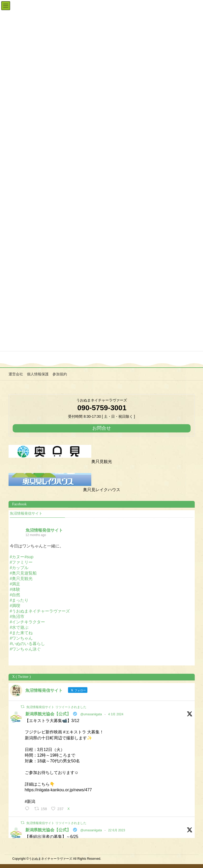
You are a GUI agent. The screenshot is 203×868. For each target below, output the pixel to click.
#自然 (15, 595)
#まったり (19, 600)
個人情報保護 (38, 374)
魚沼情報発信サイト (26, 513)
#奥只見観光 (21, 579)
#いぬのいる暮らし (28, 644)
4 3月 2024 (116, 714)
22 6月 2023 (116, 830)
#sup (29, 557)
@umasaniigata (91, 714)
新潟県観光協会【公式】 (48, 714)
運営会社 (16, 374)
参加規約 (60, 374)
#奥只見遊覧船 (23, 573)
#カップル (19, 568)
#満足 (15, 584)
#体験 (15, 589)
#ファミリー (21, 562)
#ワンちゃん (21, 638)
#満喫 (15, 606)
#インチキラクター (28, 622)
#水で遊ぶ (19, 627)
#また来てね (21, 633)
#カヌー (17, 557)
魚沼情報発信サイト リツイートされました (56, 707)
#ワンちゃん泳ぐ (25, 649)
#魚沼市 (17, 617)
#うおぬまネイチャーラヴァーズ (40, 611)
